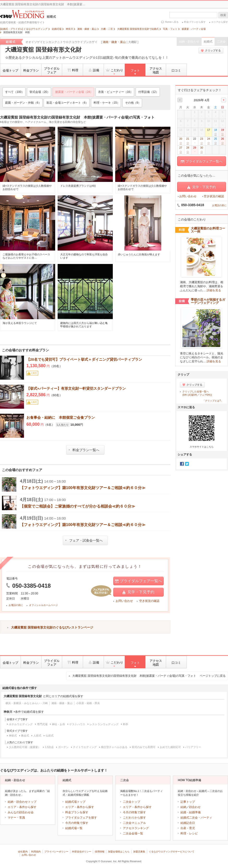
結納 (183, 807)
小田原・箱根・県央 (88, 703)
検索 (223, 15)
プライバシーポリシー (56, 852)
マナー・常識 (16, 818)
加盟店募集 (139, 852)
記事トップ (188, 802)
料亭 (126, 724)
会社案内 (23, 852)
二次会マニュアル (134, 823)
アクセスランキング (136, 828)
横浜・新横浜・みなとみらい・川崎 (27, 703)
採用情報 (100, 852)
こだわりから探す (134, 818)
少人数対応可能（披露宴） (25, 747)
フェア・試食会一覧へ (84, 540)
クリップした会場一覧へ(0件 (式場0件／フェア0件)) (197, 393)
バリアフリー (193, 747)
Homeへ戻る (172, 22)
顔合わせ (195, 807)
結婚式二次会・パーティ (196, 818)
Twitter (187, 464)
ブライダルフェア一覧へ (138, 581)
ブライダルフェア (52, 70)
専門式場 (42, 724)
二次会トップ (132, 802)
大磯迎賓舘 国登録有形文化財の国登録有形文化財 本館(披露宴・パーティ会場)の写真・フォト (149, 676)
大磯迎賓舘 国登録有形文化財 (43, 50)
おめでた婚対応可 (170, 747)
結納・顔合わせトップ (22, 802)
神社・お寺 (58, 724)
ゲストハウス (77, 724)
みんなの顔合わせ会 (21, 812)
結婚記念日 (188, 823)
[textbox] (193, 15)
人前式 (37, 736)
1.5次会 (49, 747)
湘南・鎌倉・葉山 (114, 42)
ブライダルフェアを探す (81, 818)
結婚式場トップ (75, 802)
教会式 (25, 736)
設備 (93, 70)
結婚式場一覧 (74, 828)
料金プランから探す (195, 22)
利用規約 (36, 852)
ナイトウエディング (85, 747)
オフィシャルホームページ (43, 605)
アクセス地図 (156, 70)
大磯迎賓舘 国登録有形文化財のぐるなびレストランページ (52, 627)
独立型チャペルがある (114, 747)
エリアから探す (220, 22)
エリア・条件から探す (22, 807)
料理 (72, 70)
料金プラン (31, 70)
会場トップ (10, 70)
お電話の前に (16, 605)
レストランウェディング (104, 724)
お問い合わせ (124, 601)
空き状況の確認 (149, 601)
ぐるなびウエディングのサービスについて (172, 852)
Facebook (182, 464)
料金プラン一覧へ (84, 450)
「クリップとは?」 (213, 401)
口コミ (176, 70)
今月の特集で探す (77, 823)
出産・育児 (188, 828)
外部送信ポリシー (82, 852)
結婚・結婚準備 (191, 812)
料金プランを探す (77, 812)
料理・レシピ (189, 833)
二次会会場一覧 (133, 833)
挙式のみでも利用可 (144, 747)
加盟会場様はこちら (119, 852)
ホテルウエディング (21, 724)
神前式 (13, 736)
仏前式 (50, 736)
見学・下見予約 (138, 592)
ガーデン (63, 747)
